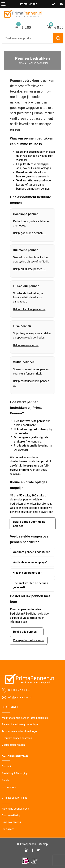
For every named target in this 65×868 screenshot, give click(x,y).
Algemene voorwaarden (15, 809)
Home (20, 63)
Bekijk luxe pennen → (26, 346)
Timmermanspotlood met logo (19, 731)
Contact (6, 766)
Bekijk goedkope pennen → (30, 234)
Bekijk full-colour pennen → (29, 310)
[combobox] (27, 38)
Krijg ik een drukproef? (27, 573)
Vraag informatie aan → (28, 640)
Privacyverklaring (11, 822)
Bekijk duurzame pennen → (29, 270)
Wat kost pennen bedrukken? (31, 552)
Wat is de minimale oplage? (30, 562)
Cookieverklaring (11, 815)
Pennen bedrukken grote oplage (20, 724)
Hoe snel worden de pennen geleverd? (30, 585)
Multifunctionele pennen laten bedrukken (25, 718)
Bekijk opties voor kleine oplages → (29, 524)
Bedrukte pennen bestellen (17, 738)
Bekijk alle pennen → (27, 632)
